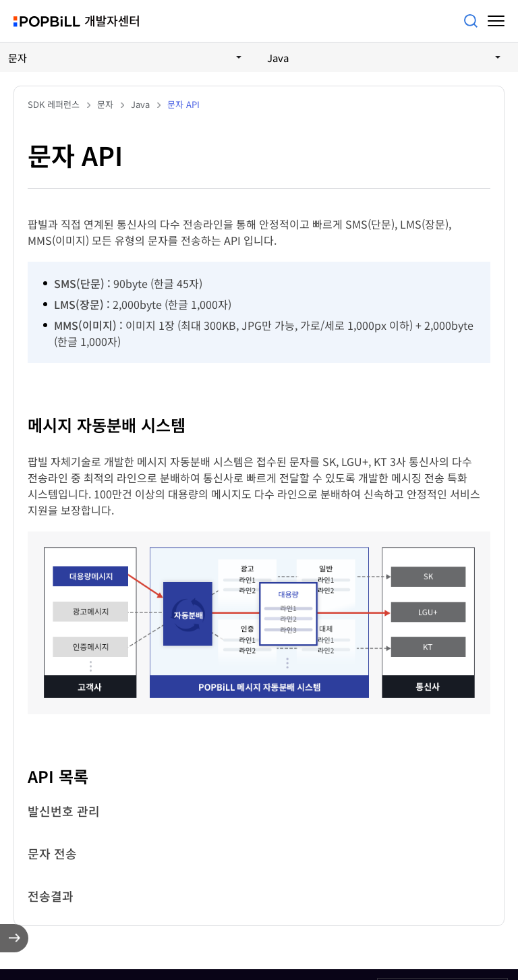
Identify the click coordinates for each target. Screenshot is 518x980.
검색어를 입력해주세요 (471, 21)
